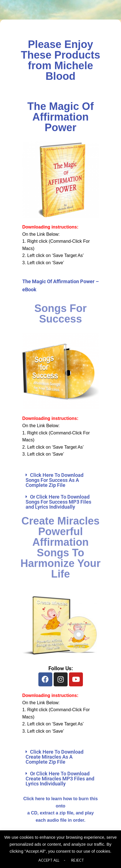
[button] (60, 480)
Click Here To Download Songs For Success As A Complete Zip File (55, 480)
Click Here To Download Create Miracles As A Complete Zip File (55, 757)
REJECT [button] (78, 860)
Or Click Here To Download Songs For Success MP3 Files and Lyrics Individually (58, 502)
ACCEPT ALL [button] (49, 860)
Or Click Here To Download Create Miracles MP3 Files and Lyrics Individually (60, 779)
